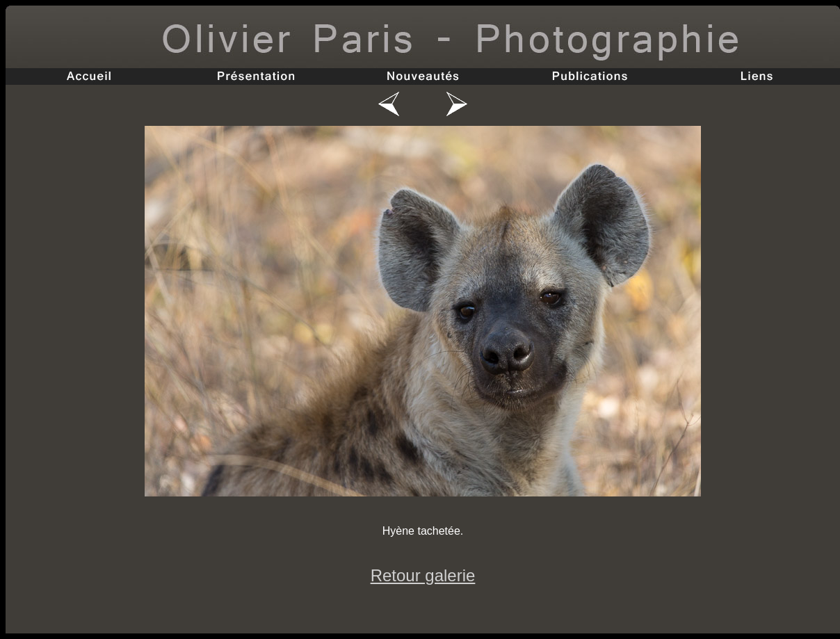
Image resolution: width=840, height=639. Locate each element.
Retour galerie (423, 575)
